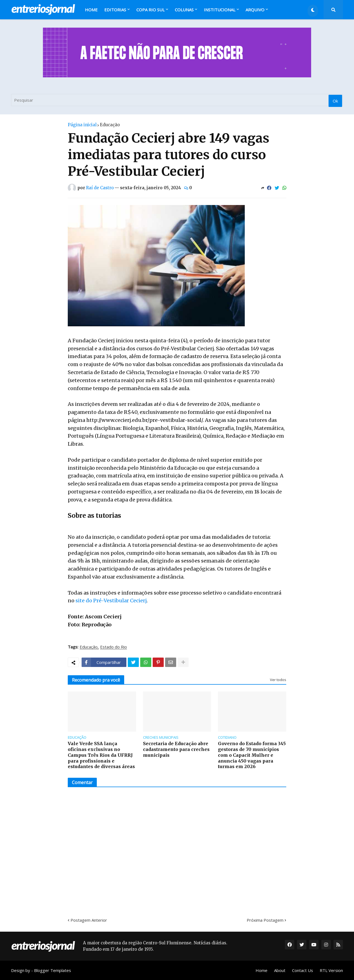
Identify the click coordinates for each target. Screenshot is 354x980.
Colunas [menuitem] (184, 10)
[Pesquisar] (177, 100)
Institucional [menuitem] (220, 10)
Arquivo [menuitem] (255, 10)
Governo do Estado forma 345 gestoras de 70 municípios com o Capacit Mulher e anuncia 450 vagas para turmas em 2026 (252, 755)
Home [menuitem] (91, 10)
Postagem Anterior (89, 920)
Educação (110, 125)
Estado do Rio (114, 647)
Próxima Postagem (265, 920)
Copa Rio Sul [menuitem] (150, 10)
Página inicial (82, 125)
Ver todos (278, 680)
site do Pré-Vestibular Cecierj (110, 601)
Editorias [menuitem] (115, 10)
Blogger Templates (53, 970)
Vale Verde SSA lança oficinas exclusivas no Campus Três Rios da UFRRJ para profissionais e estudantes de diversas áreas (101, 755)
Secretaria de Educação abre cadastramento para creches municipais (176, 749)
